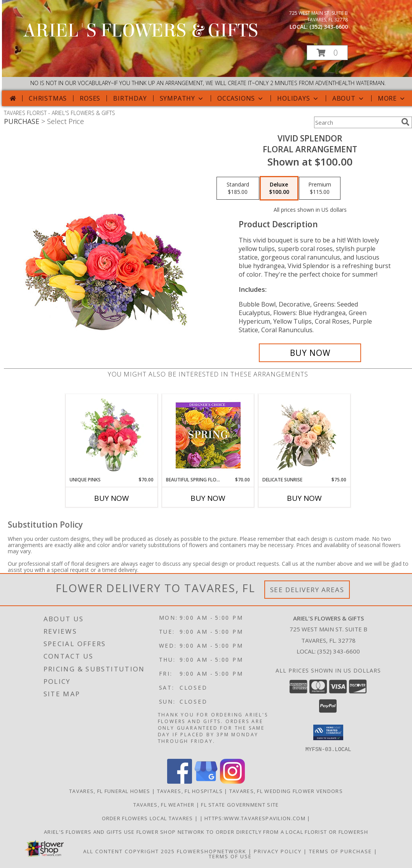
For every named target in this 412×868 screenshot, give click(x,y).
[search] (405, 122)
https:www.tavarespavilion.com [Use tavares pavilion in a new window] (256, 818)
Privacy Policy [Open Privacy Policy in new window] (278, 851)
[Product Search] (356, 122)
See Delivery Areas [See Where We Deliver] (307, 590)
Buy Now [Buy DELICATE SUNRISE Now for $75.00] (304, 498)
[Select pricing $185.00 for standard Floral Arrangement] (238, 188)
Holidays (298, 98)
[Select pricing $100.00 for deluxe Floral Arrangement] (279, 188)
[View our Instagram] (232, 781)
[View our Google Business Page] (206, 781)
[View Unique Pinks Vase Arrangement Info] (112, 435)
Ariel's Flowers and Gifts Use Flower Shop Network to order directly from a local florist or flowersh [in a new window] (206, 831)
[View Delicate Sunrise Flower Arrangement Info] (305, 435)
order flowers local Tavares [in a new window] (148, 818)
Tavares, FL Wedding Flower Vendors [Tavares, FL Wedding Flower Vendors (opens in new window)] (286, 791)
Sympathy (182, 98)
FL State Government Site (240, 804)
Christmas (48, 98)
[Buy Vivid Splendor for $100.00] (310, 353)
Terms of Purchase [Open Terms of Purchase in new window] (340, 851)
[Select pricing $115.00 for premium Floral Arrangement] (320, 188)
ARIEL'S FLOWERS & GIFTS (141, 31)
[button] (327, 53)
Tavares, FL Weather (164, 804)
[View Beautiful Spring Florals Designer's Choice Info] (208, 435)
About (349, 98)
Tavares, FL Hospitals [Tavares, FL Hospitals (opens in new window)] (190, 791)
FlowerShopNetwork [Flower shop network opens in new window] (212, 851)
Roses (90, 98)
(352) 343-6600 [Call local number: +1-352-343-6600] (329, 27)
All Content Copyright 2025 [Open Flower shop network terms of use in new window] (129, 851)
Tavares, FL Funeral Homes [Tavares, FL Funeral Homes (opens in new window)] (110, 791)
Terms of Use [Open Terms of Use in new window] (230, 856)
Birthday (130, 98)
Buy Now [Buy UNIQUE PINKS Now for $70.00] (112, 498)
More (392, 98)
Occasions (241, 98)
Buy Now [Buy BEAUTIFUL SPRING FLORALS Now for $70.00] (208, 498)
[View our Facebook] (180, 781)
